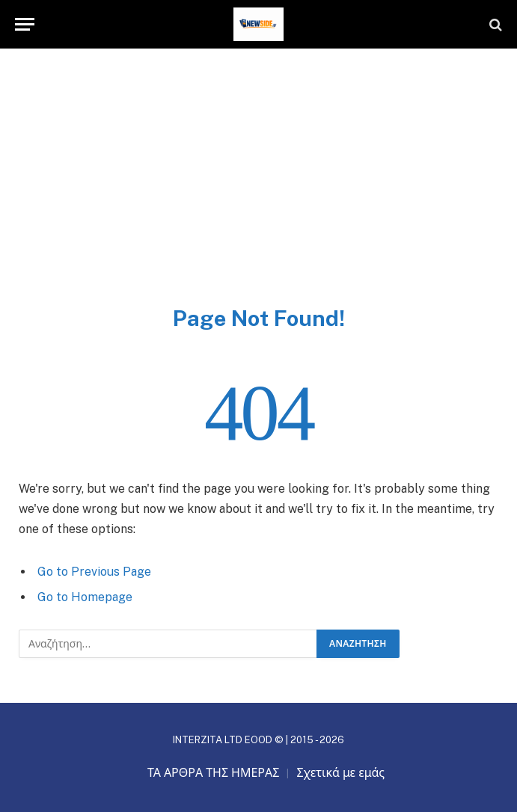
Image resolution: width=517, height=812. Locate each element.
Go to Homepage (85, 597)
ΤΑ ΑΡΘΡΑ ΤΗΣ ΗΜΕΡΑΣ (214, 773)
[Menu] (25, 24)
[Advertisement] (258, 192)
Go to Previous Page (94, 572)
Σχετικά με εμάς (340, 773)
